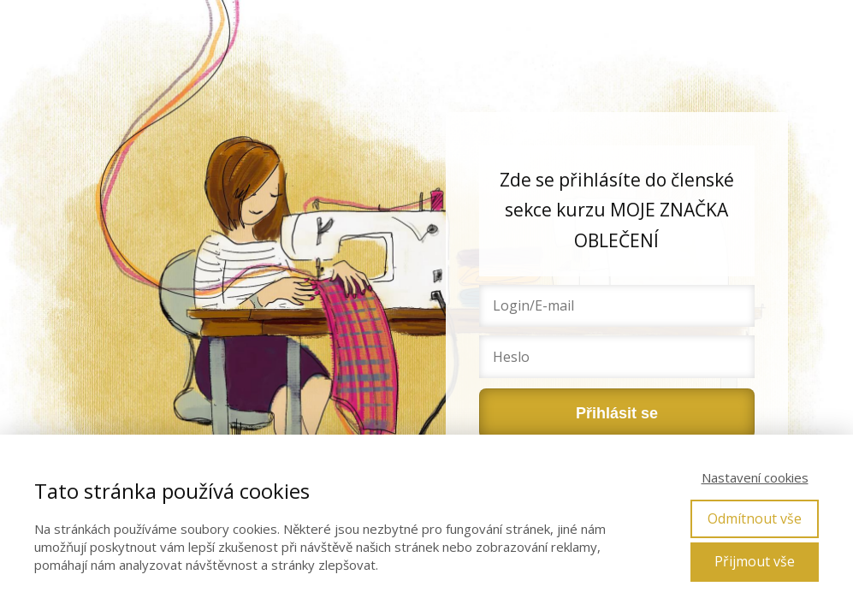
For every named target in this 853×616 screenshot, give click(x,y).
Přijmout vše (755, 561)
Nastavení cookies (755, 477)
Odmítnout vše (755, 518)
